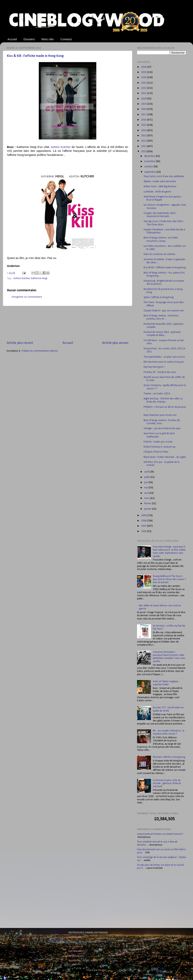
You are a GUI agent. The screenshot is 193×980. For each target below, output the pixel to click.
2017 (144, 115)
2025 (144, 72)
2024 (144, 77)
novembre (150, 161)
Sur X (71, 942)
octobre (149, 167)
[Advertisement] (68, 323)
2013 (144, 136)
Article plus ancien (115, 343)
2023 (144, 83)
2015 (144, 125)
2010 (144, 152)
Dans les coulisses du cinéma (159, 254)
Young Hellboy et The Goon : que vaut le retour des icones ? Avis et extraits (169, 579)
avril (147, 493)
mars (147, 498)
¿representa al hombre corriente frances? (160, 834)
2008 (144, 521)
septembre (150, 172)
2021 (144, 93)
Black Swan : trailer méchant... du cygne (165, 457)
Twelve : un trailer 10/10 (157, 394)
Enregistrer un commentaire (27, 297)
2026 (144, 67)
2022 (144, 88)
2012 (144, 141)
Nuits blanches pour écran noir (160, 415)
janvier (148, 509)
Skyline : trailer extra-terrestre (160, 182)
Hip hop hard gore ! (154, 367)
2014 (144, 130)
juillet (147, 477)
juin (146, 482)
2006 (144, 531)
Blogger (102, 970)
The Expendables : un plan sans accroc (164, 357)
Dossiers (29, 39)
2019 (144, 104)
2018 (144, 109)
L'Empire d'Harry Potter (156, 452)
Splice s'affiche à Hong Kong (159, 297)
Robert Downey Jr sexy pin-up (160, 447)
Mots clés (48, 39)
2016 (144, 120)
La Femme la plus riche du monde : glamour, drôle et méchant (167, 783)
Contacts (66, 39)
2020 (144, 99)
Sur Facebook (76, 947)
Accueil (12, 39)
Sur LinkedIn (75, 937)
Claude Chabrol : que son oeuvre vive (164, 311)
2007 (144, 526)
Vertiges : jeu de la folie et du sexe (162, 428)
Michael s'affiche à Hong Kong (169, 757)
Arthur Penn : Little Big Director (160, 187)
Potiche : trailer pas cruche (158, 442)
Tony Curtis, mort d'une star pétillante (164, 176)
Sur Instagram (76, 956)
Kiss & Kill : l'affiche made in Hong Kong (35, 56)
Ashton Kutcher (61, 147)
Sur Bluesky (75, 961)
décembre (150, 156)
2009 (144, 516)
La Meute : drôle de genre (157, 192)
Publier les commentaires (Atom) (40, 351)
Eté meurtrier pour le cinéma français (164, 362)
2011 (144, 146)
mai (146, 488)
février (148, 504)
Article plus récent (20, 343)
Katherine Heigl (39, 278)
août (147, 472)
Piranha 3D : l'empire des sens (160, 372)
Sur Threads (75, 951)
